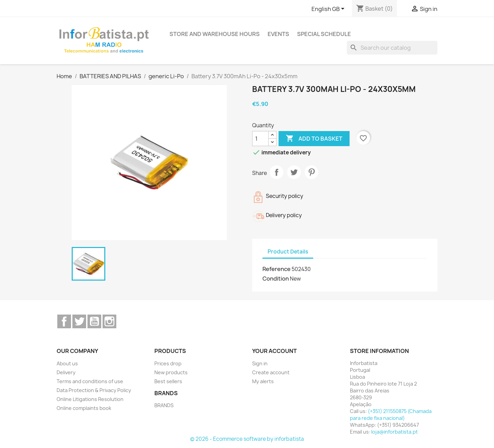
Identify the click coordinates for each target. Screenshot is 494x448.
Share (277, 172)
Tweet (294, 172)
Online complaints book (84, 408)
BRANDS (164, 405)
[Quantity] (260, 139)
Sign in (260, 363)
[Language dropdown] (329, 9)
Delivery (66, 372)
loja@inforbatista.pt (395, 432)
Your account (274, 351)
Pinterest (311, 172)
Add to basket (314, 139)
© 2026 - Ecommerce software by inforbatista (247, 439)
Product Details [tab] (288, 252)
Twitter (79, 321)
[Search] (392, 48)
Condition (276, 279)
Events (278, 34)
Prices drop (168, 363)
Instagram (109, 321)
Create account (271, 372)
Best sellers (168, 381)
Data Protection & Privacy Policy (94, 390)
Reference (277, 269)
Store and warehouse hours (215, 34)
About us (67, 363)
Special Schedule (324, 34)
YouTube (94, 321)
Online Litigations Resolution (90, 399)
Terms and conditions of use (90, 381)
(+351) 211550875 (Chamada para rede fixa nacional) (391, 415)
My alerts (263, 381)
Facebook (64, 321)
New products (171, 372)
